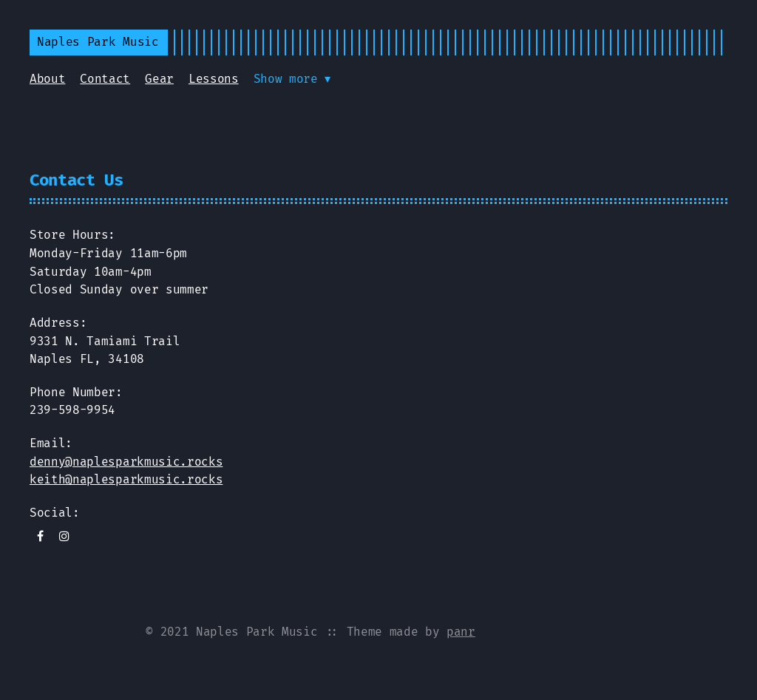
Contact (105, 79)
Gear (159, 79)
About (47, 79)
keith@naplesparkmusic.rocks (126, 479)
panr (461, 632)
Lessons (214, 79)
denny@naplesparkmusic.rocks (126, 462)
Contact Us (77, 180)
